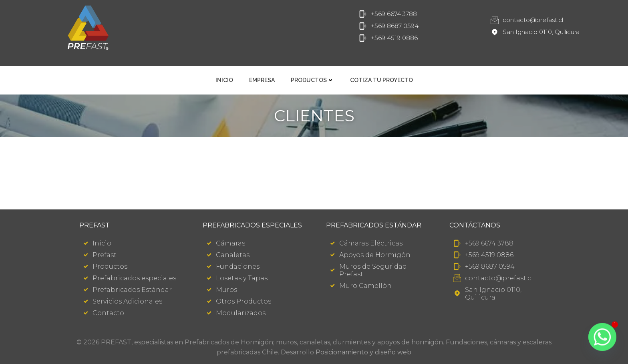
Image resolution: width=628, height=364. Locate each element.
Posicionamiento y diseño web (363, 352)
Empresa (262, 80)
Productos (312, 80)
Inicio (224, 80)
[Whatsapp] (602, 340)
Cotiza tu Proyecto (381, 80)
